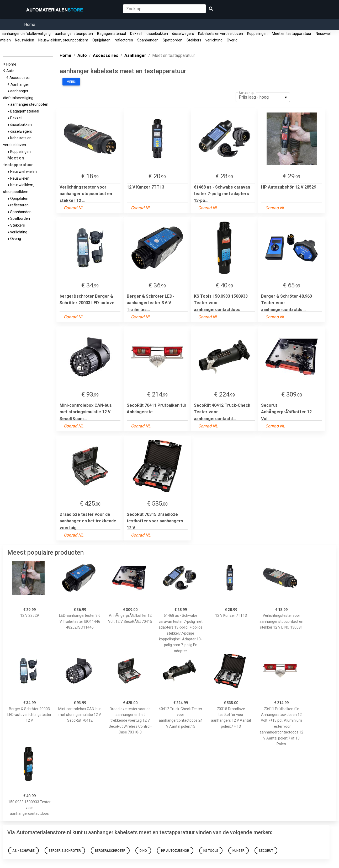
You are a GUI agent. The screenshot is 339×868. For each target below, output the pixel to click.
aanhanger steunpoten (74, 34)
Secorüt (266, 851)
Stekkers (194, 40)
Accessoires (20, 78)
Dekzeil (136, 34)
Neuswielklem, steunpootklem (63, 40)
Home (30, 25)
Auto (11, 71)
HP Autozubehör (175, 851)
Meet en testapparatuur (292, 34)
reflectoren (124, 40)
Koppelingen (257, 34)
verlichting (214, 40)
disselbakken (157, 34)
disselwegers (183, 34)
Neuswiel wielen (23, 172)
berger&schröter (110, 851)
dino (143, 851)
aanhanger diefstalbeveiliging (26, 34)
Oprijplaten (101, 40)
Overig (232, 40)
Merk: (71, 82)
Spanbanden (148, 40)
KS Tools (211, 851)
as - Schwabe (23, 851)
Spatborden (173, 40)
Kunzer (239, 851)
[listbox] (263, 97)
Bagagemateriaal (112, 34)
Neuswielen (25, 40)
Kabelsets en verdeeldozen (221, 34)
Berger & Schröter (65, 851)
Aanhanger (21, 84)
